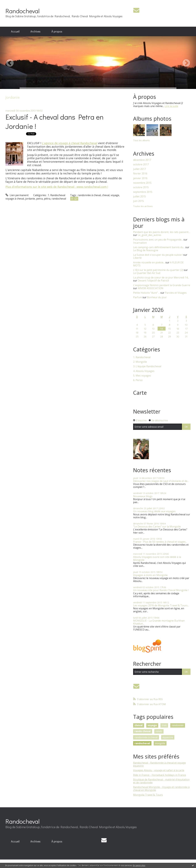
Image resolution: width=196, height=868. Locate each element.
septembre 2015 (143, 192)
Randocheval (23, 11)
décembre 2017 (142, 160)
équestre (168, 737)
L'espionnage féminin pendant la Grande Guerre (162, 285)
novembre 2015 (142, 183)
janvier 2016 (140, 178)
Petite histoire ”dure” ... (146, 293)
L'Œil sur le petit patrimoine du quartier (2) (158, 270)
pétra (47, 199)
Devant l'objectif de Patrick (153, 280)
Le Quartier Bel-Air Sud (147, 273)
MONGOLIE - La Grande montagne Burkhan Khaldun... (159, 622)
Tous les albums (141, 140)
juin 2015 (138, 201)
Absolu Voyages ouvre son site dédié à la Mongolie (157, 558)
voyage (115, 195)
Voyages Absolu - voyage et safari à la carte (159, 770)
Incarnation (140, 243)
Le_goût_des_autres (149, 235)
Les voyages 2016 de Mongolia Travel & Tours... (161, 605)
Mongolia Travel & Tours (148, 795)
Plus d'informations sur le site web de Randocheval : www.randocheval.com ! (57, 187)
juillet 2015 (139, 196)
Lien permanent (17, 195)
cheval (106, 195)
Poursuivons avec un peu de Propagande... (158, 240)
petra (39, 199)
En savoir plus (139, 865)
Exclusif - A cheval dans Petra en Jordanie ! (54, 121)
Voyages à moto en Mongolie (150, 575)
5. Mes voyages (142, 376)
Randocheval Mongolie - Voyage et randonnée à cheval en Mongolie (161, 789)
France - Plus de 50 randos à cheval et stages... (160, 542)
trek (164, 725)
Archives (35, 31)
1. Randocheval (57, 195)
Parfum (138, 297)
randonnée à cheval (89, 195)
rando (159, 731)
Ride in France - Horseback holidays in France (160, 775)
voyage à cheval (15, 199)
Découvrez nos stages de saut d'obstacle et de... (161, 481)
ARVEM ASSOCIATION (151, 288)
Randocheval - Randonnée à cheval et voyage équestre (159, 764)
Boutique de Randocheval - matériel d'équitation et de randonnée (161, 781)
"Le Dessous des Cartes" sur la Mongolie (157, 526)
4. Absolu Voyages (144, 371)
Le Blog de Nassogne (146, 250)
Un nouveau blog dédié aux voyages (154, 511)
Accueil (15, 31)
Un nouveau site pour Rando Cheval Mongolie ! (161, 590)
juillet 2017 (139, 169)
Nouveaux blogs (143, 496)
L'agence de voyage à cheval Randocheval (70, 143)
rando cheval (143, 731)
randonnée (178, 725)
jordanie (30, 199)
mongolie (160, 743)
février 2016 (140, 174)
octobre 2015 (141, 187)
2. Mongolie (140, 362)
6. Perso (138, 380)
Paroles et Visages (176, 293)
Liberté (137, 258)
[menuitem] (15, 32)
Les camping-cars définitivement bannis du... (159, 247)
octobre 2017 (141, 164)
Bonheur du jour (157, 297)
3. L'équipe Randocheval (147, 366)
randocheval (59, 199)
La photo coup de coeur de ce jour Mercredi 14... (161, 278)
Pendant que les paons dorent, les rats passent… (162, 232)
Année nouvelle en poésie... (149, 262)
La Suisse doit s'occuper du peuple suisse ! (158, 255)
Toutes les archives (143, 206)
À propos (57, 31)
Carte (140, 393)
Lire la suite (171, 106)
